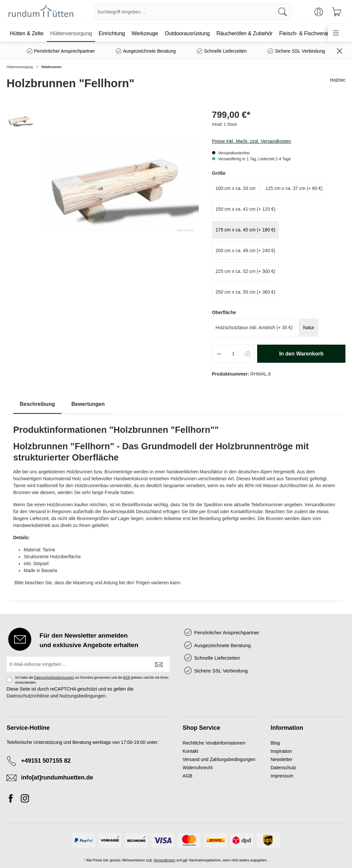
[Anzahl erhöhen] (248, 354)
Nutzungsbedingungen (82, 696)
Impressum (282, 776)
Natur (309, 328)
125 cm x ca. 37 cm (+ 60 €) (294, 188)
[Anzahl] (233, 354)
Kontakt (190, 751)
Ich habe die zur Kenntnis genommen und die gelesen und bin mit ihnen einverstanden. (92, 680)
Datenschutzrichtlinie (28, 696)
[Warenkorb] (337, 12)
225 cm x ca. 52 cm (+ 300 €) (246, 271)
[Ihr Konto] (319, 12)
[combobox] (184, 12)
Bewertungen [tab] (88, 404)
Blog (275, 743)
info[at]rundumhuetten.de (57, 777)
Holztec (338, 80)
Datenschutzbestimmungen (54, 678)
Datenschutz (284, 768)
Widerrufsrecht (198, 768)
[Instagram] (25, 800)
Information (287, 728)
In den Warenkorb (301, 354)
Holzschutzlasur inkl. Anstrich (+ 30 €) (254, 328)
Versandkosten (164, 860)
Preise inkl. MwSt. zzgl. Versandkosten (252, 141)
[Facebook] (13, 800)
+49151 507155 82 (46, 761)
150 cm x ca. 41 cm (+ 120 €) (246, 209)
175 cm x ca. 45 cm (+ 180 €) (246, 230)
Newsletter (282, 759)
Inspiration (281, 751)
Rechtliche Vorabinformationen (214, 743)
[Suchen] (283, 12)
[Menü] (336, 33)
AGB (126, 678)
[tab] (37, 404)
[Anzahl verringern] (219, 354)
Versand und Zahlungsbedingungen (219, 759)
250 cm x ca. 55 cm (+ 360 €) (246, 292)
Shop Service (202, 728)
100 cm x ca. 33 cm (236, 188)
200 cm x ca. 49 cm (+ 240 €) (246, 250)
